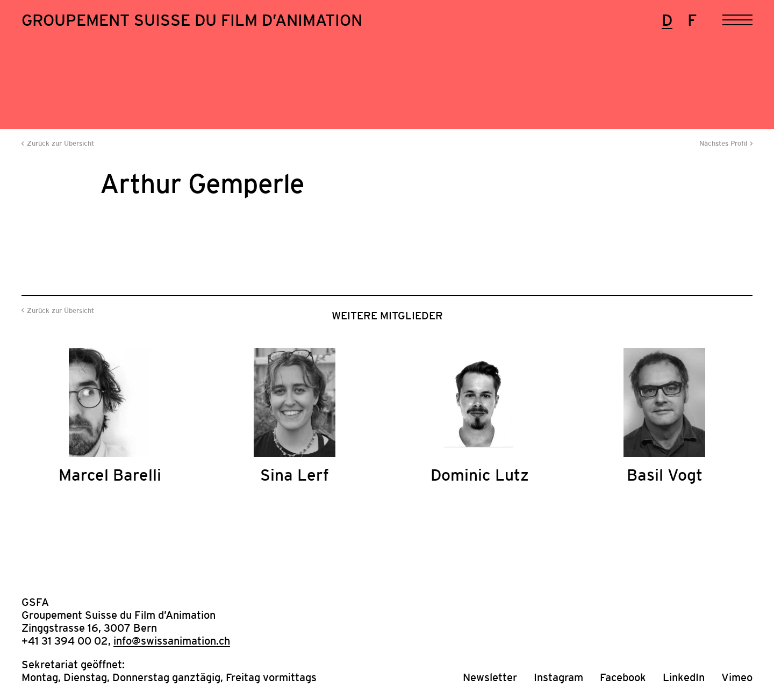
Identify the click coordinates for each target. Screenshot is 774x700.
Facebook (623, 677)
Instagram (558, 677)
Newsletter (490, 677)
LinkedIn (684, 677)
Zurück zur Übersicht (60, 143)
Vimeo (737, 677)
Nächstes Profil (723, 143)
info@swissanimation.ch (172, 641)
